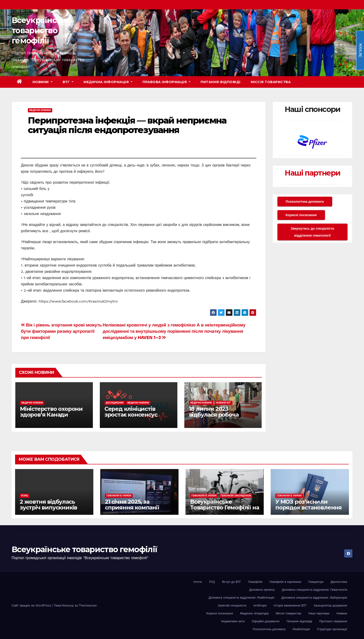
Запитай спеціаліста (232, 605)
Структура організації (332, 629)
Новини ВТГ (223, 403)
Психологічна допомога (305, 202)
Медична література (254, 613)
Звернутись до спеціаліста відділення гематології (312, 232)
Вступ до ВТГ (232, 582)
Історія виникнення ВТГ (290, 605)
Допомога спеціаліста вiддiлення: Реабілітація (242, 598)
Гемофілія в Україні (119, 496)
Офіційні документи (265, 621)
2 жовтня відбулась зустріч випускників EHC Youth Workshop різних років (49, 510)
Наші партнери (312, 173)
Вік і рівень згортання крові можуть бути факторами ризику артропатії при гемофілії (61, 331)
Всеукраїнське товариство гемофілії (41, 30)
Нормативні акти (233, 621)
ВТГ (68, 82)
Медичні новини (40, 110)
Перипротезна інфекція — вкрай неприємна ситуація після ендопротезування (127, 125)
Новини (42, 82)
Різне (25, 496)
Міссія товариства (271, 82)
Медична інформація (108, 82)
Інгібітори (260, 605)
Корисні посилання (301, 215)
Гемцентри (316, 582)
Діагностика (339, 582)
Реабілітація (301, 629)
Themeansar (88, 605)
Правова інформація (166, 82)
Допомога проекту (262, 590)
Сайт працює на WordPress (32, 605)
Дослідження (115, 403)
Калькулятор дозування (330, 605)
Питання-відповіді (221, 82)
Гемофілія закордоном (236, 496)
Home (198, 582)
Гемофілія (255, 582)
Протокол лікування (333, 621)
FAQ (212, 582)
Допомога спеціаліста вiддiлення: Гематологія (314, 590)
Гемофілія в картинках (285, 582)
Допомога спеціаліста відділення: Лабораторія (314, 598)
